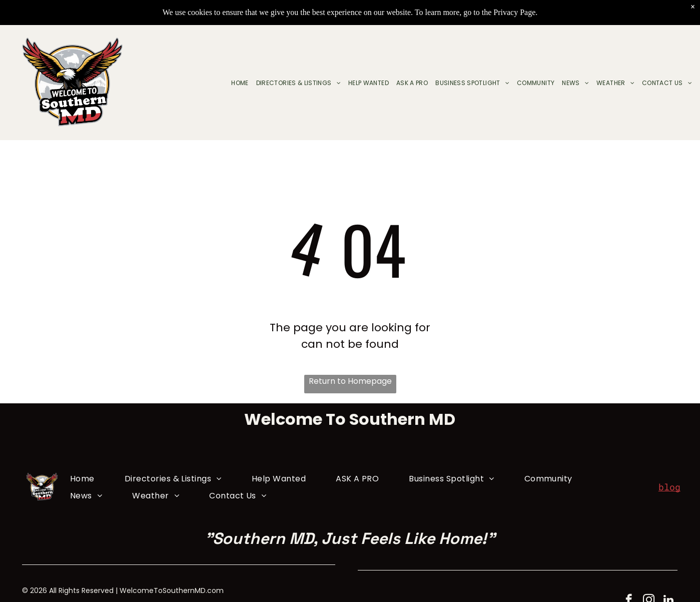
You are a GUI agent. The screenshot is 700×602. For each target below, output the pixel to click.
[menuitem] (236, 83)
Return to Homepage (350, 381)
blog (669, 487)
